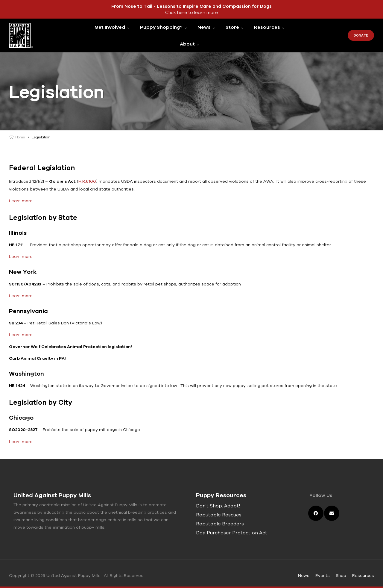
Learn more (21, 201)
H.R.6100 (87, 181)
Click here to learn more (191, 12)
